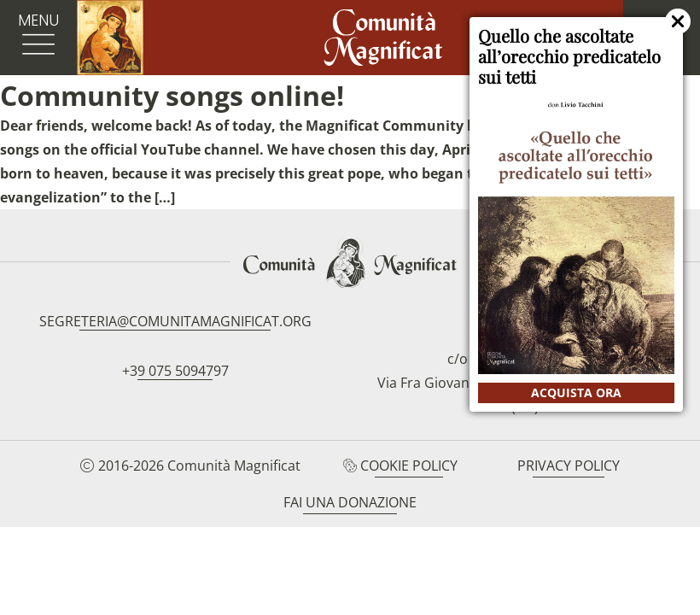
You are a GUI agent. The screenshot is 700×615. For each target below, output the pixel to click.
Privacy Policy (569, 466)
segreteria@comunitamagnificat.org (175, 321)
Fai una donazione (350, 502)
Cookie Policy (409, 466)
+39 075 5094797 (175, 371)
